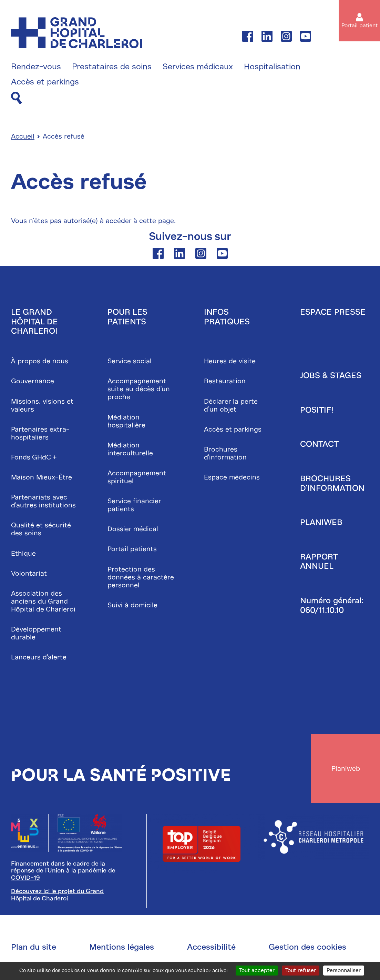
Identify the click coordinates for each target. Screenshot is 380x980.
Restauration (225, 381)
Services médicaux (198, 67)
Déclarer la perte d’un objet (231, 405)
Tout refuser (301, 970)
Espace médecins (232, 477)
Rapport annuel (319, 562)
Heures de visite (230, 361)
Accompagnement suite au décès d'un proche (139, 389)
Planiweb (321, 522)
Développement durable (36, 633)
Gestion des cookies (307, 947)
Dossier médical (133, 529)
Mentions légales (122, 947)
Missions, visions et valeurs (42, 405)
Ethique (23, 553)
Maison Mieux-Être (42, 477)
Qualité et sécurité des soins (41, 529)
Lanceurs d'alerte (39, 657)
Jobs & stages (331, 375)
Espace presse (333, 312)
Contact (319, 444)
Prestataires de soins (112, 67)
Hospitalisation (272, 67)
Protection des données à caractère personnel (141, 577)
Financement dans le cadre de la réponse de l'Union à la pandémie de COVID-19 (63, 871)
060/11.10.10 (322, 610)
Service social (130, 361)
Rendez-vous (36, 67)
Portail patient (360, 26)
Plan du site (34, 947)
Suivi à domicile (132, 605)
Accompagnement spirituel (137, 477)
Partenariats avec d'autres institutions (43, 501)
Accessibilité (211, 947)
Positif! (317, 410)
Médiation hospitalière (126, 421)
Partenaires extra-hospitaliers (40, 433)
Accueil (23, 136)
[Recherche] (17, 98)
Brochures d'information (225, 453)
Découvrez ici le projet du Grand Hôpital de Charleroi (57, 895)
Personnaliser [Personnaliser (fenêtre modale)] (344, 970)
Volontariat (29, 573)
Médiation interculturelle (130, 449)
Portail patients (132, 549)
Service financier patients (134, 505)
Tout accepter (257, 970)
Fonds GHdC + (34, 457)
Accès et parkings (45, 82)
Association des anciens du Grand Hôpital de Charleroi (43, 601)
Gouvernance (33, 381)
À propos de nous (40, 361)
